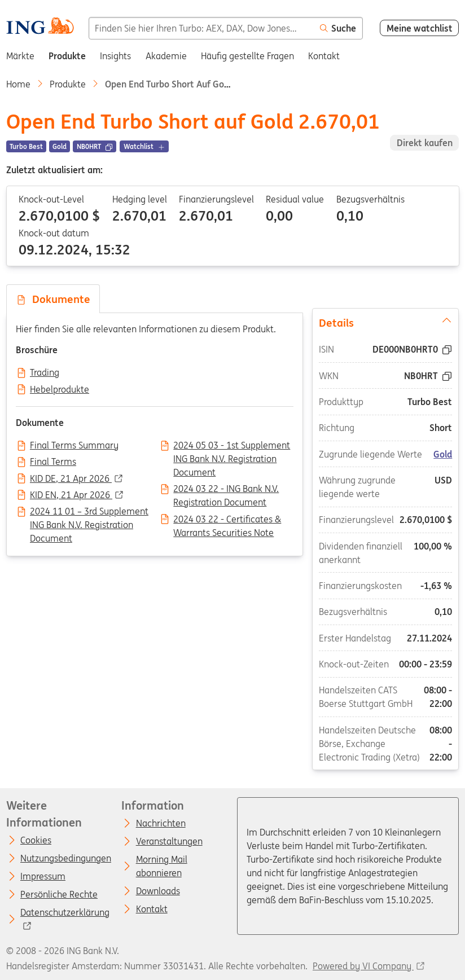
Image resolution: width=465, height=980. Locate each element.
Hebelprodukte (60, 390)
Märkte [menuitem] (20, 56)
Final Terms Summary (74, 446)
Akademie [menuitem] (166, 56)
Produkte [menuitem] (67, 56)
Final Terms (53, 462)
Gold (443, 454)
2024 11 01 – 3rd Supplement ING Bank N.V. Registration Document (89, 512)
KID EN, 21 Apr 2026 (71, 495)
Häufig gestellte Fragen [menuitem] (247, 56)
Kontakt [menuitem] (324, 56)
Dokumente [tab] (53, 299)
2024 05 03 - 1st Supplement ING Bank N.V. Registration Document (232, 446)
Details (386, 322)
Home (18, 84)
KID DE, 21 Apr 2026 (71, 479)
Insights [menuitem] (115, 56)
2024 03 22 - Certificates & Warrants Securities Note (227, 520)
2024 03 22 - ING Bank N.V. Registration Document (226, 490)
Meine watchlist (420, 28)
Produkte (68, 84)
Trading (45, 373)
